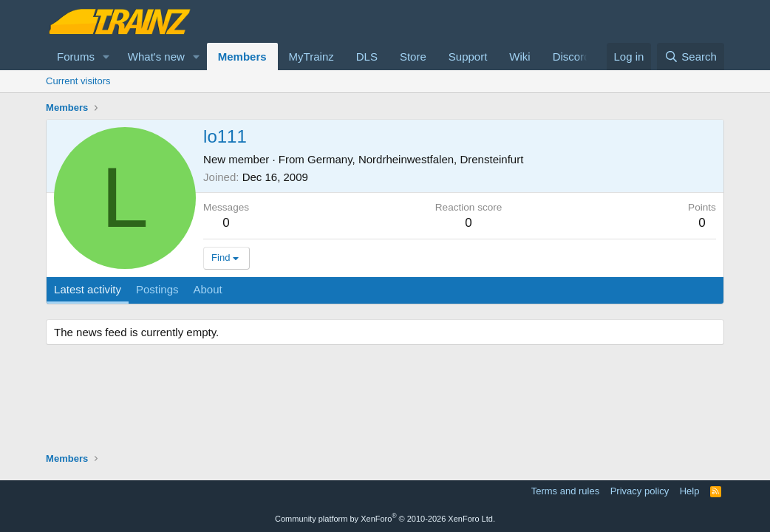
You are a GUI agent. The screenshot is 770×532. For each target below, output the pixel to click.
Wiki (519, 57)
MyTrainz (311, 57)
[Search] (691, 57)
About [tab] (208, 289)
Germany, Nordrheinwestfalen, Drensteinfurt (415, 159)
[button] (106, 57)
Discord (572, 57)
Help (690, 491)
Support (468, 57)
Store (413, 57)
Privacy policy (640, 491)
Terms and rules (565, 491)
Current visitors (78, 81)
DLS (367, 57)
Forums (76, 57)
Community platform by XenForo (385, 519)
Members (242, 57)
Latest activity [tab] (88, 289)
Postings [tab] (157, 289)
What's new (156, 57)
